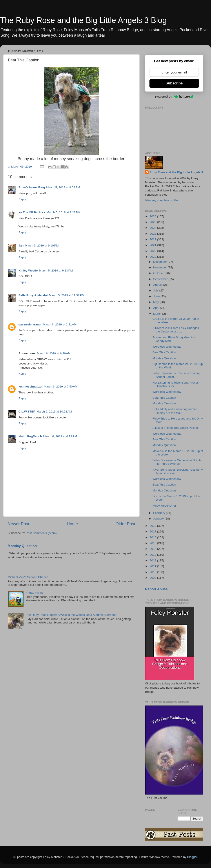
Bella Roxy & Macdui (33, 295)
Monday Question (22, 546)
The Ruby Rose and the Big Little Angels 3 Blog (83, 20)
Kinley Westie (28, 271)
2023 (153, 234)
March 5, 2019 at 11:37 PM (67, 295)
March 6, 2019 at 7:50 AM (61, 387)
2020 (153, 251)
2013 (153, 555)
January (159, 519)
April (157, 308)
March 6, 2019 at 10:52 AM (54, 412)
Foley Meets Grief (164, 506)
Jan (21, 246)
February (160, 513)
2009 (153, 578)
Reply (22, 199)
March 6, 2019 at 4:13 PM (60, 436)
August (158, 285)
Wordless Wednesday (167, 347)
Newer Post (18, 524)
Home (72, 524)
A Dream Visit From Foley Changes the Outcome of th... (176, 330)
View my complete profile (162, 200)
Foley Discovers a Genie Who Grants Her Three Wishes (177, 462)
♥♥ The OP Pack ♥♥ (32, 212)
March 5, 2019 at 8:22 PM (63, 212)
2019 (153, 257)
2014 (153, 549)
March (158, 314)
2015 (153, 543)
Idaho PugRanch (30, 436)
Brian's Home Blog (32, 187)
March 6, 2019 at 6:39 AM (54, 353)
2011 (153, 566)
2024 (153, 228)
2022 (153, 239)
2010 (153, 572)
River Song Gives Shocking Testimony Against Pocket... (178, 471)
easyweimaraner (30, 324)
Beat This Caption (164, 352)
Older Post (125, 524)
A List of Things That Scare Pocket (175, 428)
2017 (153, 531)
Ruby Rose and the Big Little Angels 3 (176, 172)
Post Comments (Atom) (41, 533)
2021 (153, 245)
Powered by (174, 96)
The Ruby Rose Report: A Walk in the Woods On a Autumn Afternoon (71, 615)
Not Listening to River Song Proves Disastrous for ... (176, 384)
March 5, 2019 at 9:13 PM (56, 271)
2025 (153, 222)
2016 (153, 537)
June (157, 296)
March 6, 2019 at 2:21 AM (60, 324)
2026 (153, 216)
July (156, 290)
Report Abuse (156, 589)
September (161, 279)
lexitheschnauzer (31, 387)
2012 (153, 560)
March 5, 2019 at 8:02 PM (63, 187)
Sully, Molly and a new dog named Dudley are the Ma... (175, 411)
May (156, 302)
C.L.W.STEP (27, 412)
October (159, 273)
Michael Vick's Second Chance (28, 577)
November (160, 267)
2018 (153, 526)
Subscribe (174, 83)
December (160, 262)
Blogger (192, 857)
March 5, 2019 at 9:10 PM (42, 246)
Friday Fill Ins (35, 593)
